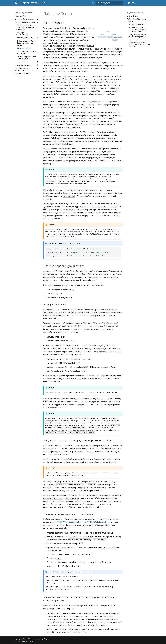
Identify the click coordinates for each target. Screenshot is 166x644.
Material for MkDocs (28, 641)
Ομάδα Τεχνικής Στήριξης (41, 639)
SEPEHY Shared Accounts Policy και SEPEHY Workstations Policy (84, 522)
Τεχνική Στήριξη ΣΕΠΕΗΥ (24, 13)
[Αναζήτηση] (109, 3)
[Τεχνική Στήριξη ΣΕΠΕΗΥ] (16, 3)
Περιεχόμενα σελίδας (136, 13)
